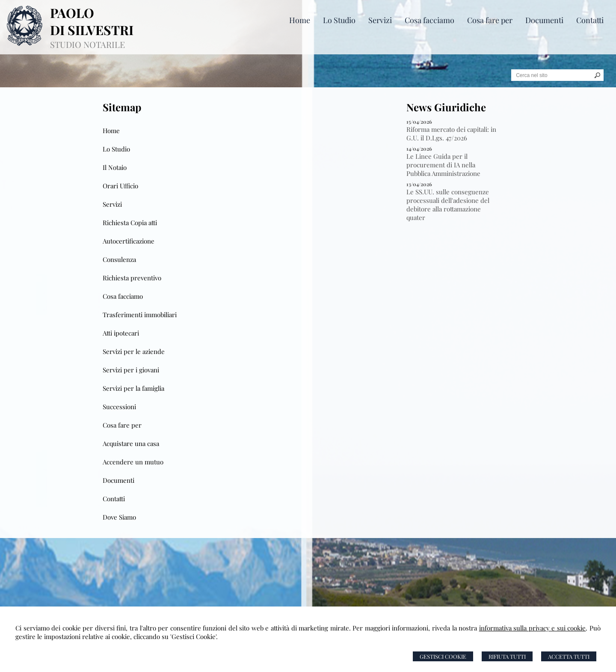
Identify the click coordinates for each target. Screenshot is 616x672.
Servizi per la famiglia (133, 388)
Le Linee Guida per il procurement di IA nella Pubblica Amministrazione (443, 165)
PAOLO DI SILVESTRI (92, 21)
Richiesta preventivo (132, 278)
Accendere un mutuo (133, 462)
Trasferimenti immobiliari (140, 315)
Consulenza (119, 259)
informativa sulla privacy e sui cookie (533, 628)
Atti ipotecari (121, 333)
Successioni (119, 407)
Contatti (114, 499)
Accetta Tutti (569, 656)
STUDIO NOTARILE (87, 44)
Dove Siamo (119, 517)
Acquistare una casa (131, 443)
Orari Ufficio (120, 186)
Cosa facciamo (123, 296)
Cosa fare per (122, 425)
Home (111, 131)
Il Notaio (115, 167)
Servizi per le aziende (134, 351)
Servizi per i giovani (131, 370)
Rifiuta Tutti (507, 656)
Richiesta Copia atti (130, 223)
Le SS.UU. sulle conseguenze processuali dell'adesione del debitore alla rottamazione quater (448, 205)
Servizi (112, 204)
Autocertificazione (129, 241)
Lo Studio (116, 149)
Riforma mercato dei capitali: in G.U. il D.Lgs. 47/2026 (451, 134)
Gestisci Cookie (443, 656)
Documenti (118, 480)
